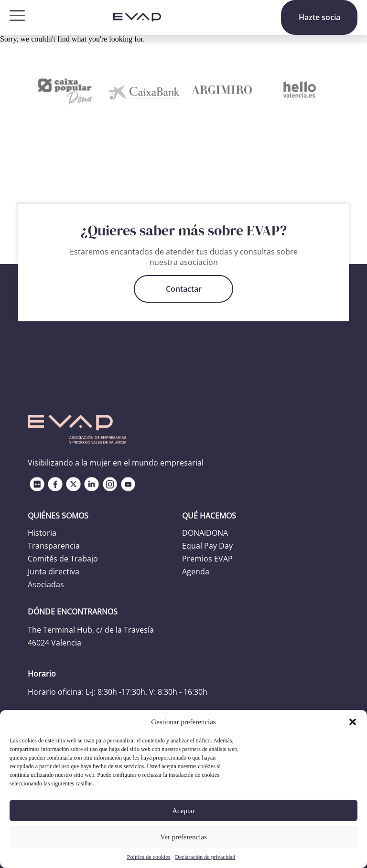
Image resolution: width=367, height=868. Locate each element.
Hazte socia (319, 17)
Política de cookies (149, 857)
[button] (353, 722)
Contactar (184, 289)
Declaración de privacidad (205, 857)
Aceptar (183, 811)
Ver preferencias (183, 837)
